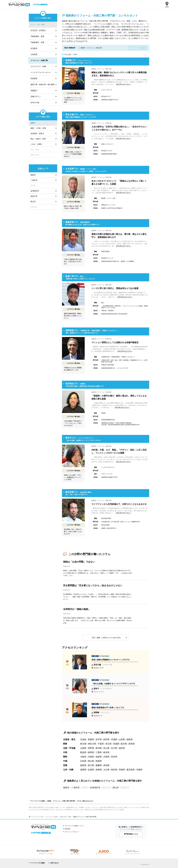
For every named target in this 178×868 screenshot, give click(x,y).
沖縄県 (139, 770)
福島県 (130, 739)
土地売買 (34, 54)
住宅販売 (34, 48)
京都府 (91, 757)
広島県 (83, 761)
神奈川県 (92, 744)
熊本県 (114, 770)
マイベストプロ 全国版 (38, 863)
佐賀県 (91, 770)
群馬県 (132, 744)
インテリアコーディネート (41, 72)
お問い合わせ (54, 863)
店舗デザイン (36, 96)
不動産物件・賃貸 (37, 36)
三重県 (99, 752)
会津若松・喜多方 (37, 133)
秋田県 (106, 739)
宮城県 (114, 739)
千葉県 (101, 744)
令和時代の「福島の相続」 (77, 609)
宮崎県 (122, 770)
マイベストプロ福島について (74, 826)
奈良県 (114, 757)
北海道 (83, 739)
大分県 (106, 770)
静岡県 (91, 752)
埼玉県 (108, 744)
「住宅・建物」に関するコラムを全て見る (106, 638)
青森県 (91, 739)
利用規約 (67, 829)
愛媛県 (99, 765)
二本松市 (75, 788)
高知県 (106, 765)
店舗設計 (34, 90)
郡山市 (116, 788)
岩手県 (99, 739)
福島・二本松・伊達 (38, 128)
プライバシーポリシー (72, 832)
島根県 (99, 761)
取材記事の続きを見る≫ (124, 84)
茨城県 (116, 744)
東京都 (83, 744)
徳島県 (83, 765)
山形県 (122, 739)
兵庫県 (106, 757)
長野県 (91, 748)
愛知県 (83, 752)
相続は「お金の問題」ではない (79, 562)
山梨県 (83, 748)
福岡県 (83, 770)
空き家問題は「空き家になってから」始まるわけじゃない (93, 585)
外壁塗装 (34, 78)
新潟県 (99, 748)
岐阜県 (106, 752)
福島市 (66, 788)
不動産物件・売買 (37, 42)
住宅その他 (35, 102)
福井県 (122, 748)
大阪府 (83, 757)
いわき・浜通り (36, 144)
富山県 (106, 748)
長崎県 (99, 770)
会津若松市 (95, 788)
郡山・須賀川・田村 (38, 139)
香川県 (91, 765)
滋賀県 (99, 757)
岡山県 (91, 761)
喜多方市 (34, 196)
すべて (33, 24)
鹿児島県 (131, 770)
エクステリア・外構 (38, 66)
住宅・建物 (41, 24)
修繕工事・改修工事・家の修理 (42, 84)
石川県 (114, 748)
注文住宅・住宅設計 (38, 30)
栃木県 (124, 744)
